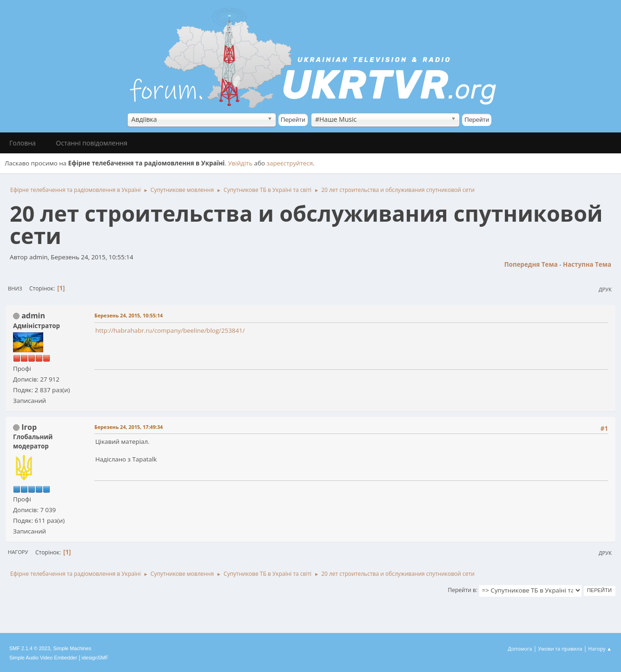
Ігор (29, 427)
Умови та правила (560, 649)
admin (33, 316)
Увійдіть (240, 163)
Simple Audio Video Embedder (43, 658)
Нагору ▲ (600, 649)
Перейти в (462, 590)
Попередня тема (531, 264)
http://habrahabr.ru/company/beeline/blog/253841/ (170, 330)
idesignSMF (95, 658)
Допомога (520, 649)
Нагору (18, 552)
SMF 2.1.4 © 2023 (30, 648)
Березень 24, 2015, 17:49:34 (129, 427)
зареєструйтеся (290, 163)
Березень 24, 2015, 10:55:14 (129, 315)
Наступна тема (587, 264)
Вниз (15, 288)
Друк (605, 289)
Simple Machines (72, 648)
